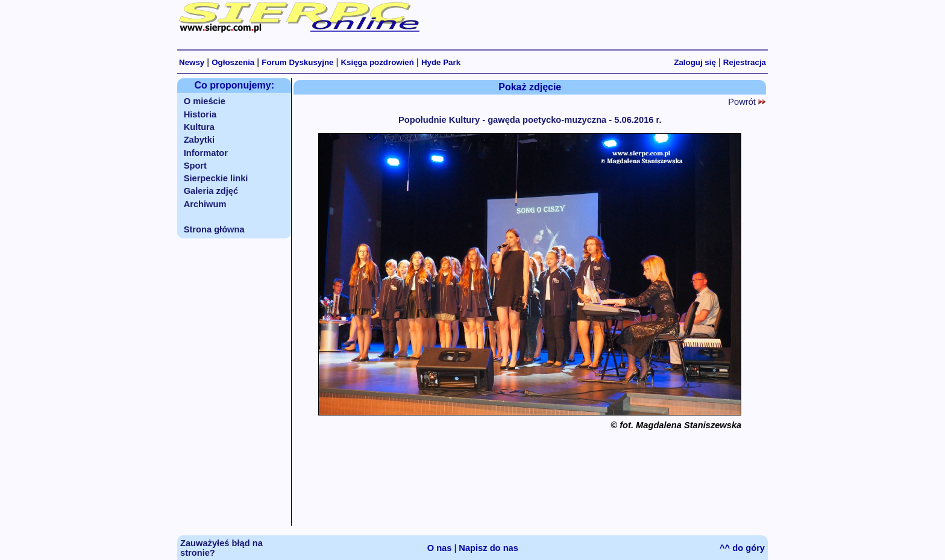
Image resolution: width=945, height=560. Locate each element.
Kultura (199, 127)
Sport (195, 166)
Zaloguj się (695, 62)
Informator (206, 153)
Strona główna (214, 229)
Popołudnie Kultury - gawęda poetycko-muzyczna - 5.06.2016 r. (530, 120)
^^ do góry (742, 548)
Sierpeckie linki (216, 178)
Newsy (192, 62)
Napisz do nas (488, 548)
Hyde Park (441, 62)
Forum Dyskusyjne (297, 62)
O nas (440, 548)
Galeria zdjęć (211, 191)
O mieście (205, 101)
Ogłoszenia (233, 62)
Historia (200, 114)
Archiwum (205, 204)
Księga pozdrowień (377, 62)
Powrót (747, 102)
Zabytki (199, 140)
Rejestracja (745, 62)
